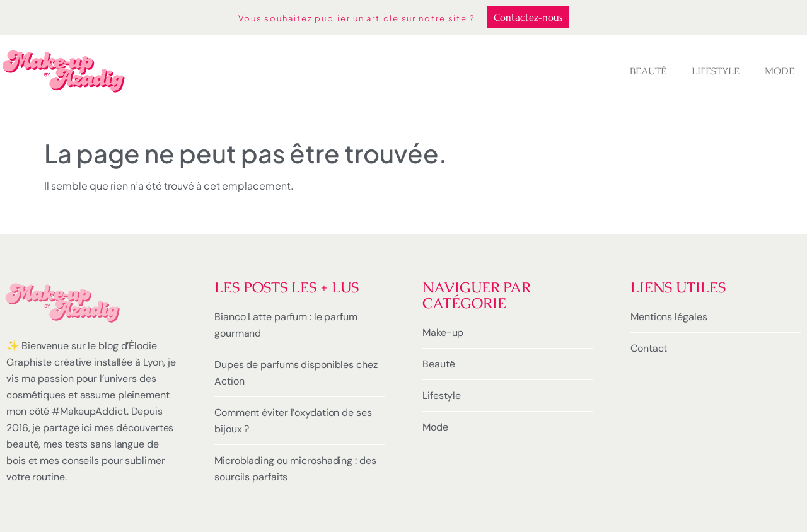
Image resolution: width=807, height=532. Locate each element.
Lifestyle (716, 71)
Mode (780, 71)
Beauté (648, 71)
